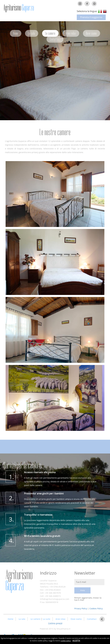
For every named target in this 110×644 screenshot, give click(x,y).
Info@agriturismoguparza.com (55, 599)
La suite (46, 619)
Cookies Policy (96, 608)
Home (16, 33)
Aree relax (71, 33)
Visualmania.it (64, 629)
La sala (32, 33)
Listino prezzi (55, 623)
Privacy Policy (81, 608)
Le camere (50, 33)
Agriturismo (19, 580)
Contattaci (55, 39)
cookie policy (66, 641)
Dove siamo (91, 33)
